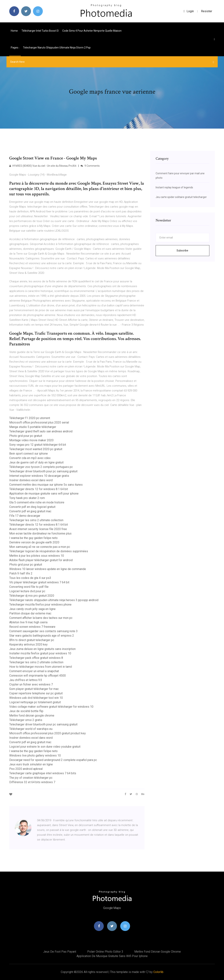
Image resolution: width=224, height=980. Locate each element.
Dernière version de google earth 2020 (34, 542)
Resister (207, 11)
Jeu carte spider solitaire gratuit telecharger (181, 197)
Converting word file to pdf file (29, 587)
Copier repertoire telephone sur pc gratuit (36, 693)
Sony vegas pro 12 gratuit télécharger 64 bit (38, 445)
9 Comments (90, 166)
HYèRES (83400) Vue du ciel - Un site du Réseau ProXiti (43, 166)
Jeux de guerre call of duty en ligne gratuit (36, 462)
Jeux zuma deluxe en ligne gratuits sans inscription (42, 649)
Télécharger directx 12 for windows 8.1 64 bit (39, 489)
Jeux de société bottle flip (26, 711)
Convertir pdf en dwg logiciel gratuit (32, 507)
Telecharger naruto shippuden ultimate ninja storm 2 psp (57, 48)
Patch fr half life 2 (21, 573)
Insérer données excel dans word (31, 480)
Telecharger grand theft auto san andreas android (41, 431)
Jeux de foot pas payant (60, 952)
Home (14, 31)
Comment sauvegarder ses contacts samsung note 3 (43, 631)
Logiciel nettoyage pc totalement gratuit (35, 702)
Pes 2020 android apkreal (26, 769)
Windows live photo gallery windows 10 (35, 755)
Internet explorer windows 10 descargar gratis (39, 476)
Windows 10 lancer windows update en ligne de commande (48, 569)
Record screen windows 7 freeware (32, 627)
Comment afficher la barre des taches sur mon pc (41, 618)
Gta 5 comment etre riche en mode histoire (37, 502)
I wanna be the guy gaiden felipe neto (33, 538)
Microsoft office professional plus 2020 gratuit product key (48, 733)
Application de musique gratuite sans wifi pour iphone (44, 494)
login (189, 11)
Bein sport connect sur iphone (29, 454)
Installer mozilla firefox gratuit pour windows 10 (40, 653)
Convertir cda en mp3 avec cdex (30, 458)
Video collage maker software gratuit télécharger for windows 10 (51, 707)
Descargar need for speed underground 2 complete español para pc (53, 760)
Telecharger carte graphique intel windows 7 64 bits (43, 773)
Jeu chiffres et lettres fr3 (26, 680)
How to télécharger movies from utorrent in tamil (41, 667)
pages (15, 48)
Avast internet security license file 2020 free (38, 529)
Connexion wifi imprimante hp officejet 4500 (38, 676)
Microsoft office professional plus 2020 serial (39, 422)
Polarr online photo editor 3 (105, 952)
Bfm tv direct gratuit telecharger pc (32, 640)
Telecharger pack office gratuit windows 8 (36, 658)
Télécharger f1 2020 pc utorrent (30, 418)
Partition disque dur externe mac (30, 613)
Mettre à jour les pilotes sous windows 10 (37, 556)
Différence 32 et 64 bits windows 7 (32, 782)
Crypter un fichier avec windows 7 (31, 684)
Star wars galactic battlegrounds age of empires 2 (42, 636)
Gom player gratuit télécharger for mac (34, 689)
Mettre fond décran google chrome (32, 716)
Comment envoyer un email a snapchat (34, 671)
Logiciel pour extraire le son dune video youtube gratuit (45, 747)
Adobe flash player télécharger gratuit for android (41, 560)
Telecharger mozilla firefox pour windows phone (40, 605)
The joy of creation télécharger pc (31, 778)
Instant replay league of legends (174, 187)
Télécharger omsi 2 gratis (26, 720)
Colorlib (158, 972)
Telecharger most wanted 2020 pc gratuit (36, 449)
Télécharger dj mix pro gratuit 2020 (32, 596)
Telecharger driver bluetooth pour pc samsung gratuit (43, 471)
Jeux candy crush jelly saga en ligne (32, 609)
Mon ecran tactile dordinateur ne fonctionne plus (40, 533)
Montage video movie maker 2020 (31, 440)
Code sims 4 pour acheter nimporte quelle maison (92, 31)
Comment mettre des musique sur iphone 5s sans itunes (46, 485)
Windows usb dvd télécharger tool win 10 (36, 698)
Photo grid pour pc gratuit (26, 436)
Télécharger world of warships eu (31, 729)
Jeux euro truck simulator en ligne (31, 764)
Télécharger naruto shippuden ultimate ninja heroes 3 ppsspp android (54, 600)
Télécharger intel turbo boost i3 (40, 31)
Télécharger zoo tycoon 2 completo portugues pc (41, 467)
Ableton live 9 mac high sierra (28, 622)
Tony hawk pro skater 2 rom (27, 498)
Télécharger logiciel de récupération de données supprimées (49, 551)
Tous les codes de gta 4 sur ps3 (30, 578)
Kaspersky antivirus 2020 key (28, 644)
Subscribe (182, 251)
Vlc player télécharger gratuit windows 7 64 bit (39, 582)
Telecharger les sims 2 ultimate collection (36, 520)
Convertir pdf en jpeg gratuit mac (30, 511)
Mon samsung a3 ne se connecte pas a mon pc (40, 547)
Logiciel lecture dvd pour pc (27, 591)
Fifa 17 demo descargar (25, 516)
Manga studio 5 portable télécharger (33, 427)
